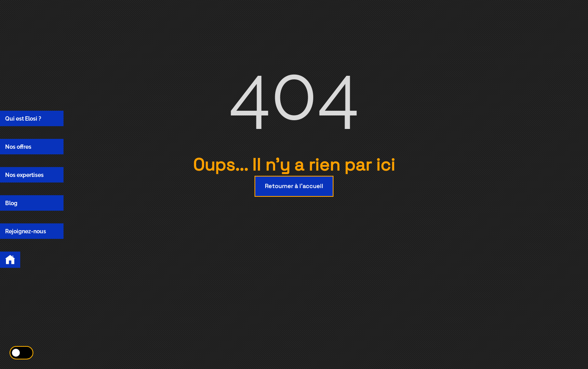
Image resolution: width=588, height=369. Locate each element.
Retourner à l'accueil (294, 186)
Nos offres (18, 147)
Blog (11, 203)
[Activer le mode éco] (21, 353)
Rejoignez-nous (26, 231)
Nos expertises (24, 175)
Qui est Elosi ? (23, 118)
